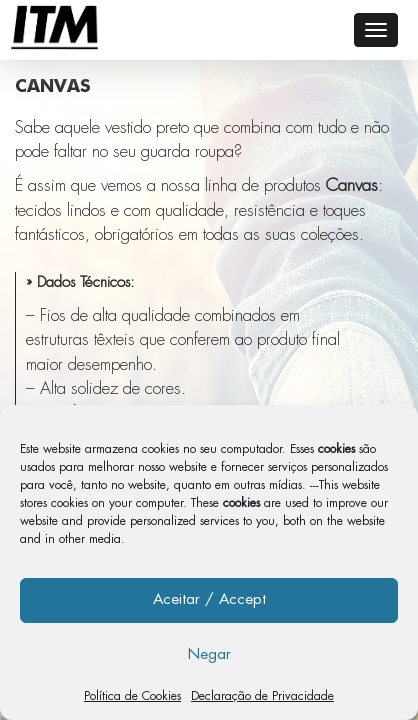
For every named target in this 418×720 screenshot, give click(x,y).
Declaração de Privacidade (262, 696)
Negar (209, 654)
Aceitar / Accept (209, 599)
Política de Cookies (132, 696)
